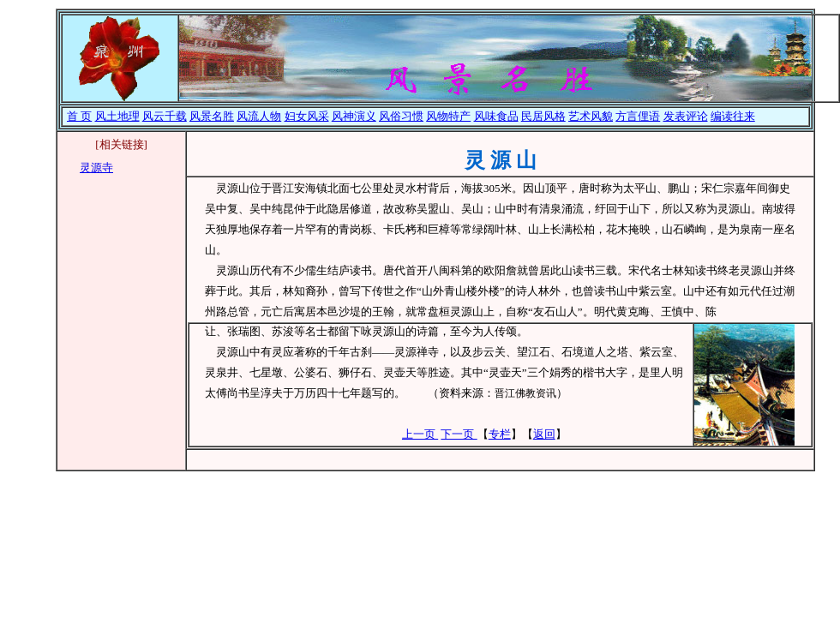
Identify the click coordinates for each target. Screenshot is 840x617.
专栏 (500, 434)
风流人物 (259, 116)
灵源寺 (96, 168)
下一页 (459, 434)
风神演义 (354, 116)
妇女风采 (307, 116)
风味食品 (496, 116)
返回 (544, 434)
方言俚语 (638, 116)
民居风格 (543, 116)
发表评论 (686, 116)
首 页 (79, 116)
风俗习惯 (401, 116)
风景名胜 (212, 116)
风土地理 (117, 116)
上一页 (420, 434)
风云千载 (165, 116)
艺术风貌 (591, 116)
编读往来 (733, 116)
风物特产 (448, 116)
